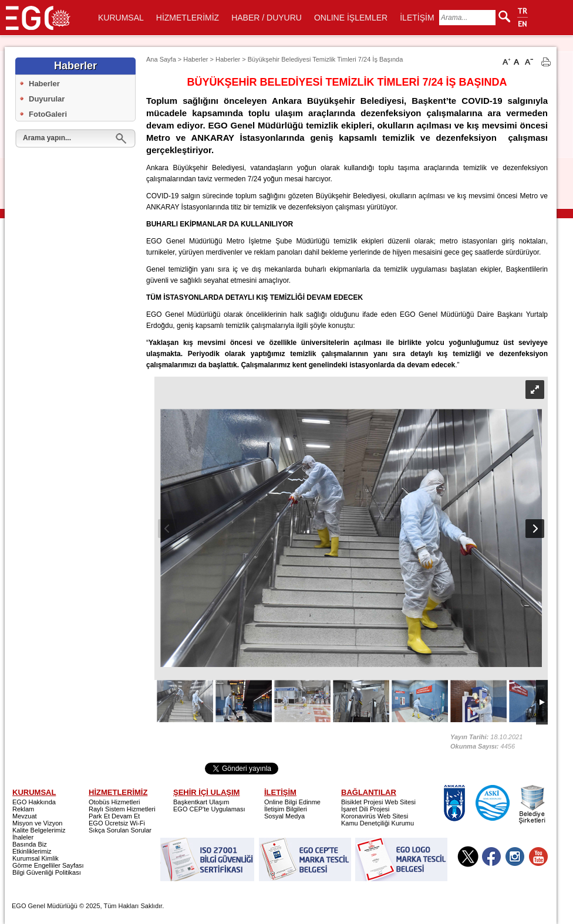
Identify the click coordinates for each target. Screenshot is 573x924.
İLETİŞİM (417, 18)
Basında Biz (30, 844)
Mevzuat (25, 816)
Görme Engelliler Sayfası (48, 865)
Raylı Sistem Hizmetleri (122, 809)
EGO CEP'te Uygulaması (209, 809)
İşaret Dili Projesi (365, 809)
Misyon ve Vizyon (37, 823)
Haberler (44, 84)
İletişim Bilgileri (286, 809)
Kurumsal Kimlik (36, 858)
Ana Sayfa (161, 59)
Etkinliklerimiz (32, 851)
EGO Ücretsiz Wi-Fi (117, 823)
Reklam (23, 809)
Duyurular (47, 99)
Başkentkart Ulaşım (201, 802)
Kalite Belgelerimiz (39, 830)
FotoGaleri (48, 114)
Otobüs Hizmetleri (114, 802)
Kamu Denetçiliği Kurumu (377, 823)
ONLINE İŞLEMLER (351, 18)
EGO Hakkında (34, 802)
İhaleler (23, 837)
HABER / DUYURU (267, 18)
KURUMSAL (121, 18)
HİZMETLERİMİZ (188, 18)
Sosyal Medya (284, 816)
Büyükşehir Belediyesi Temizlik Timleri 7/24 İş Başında (326, 59)
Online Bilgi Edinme (292, 802)
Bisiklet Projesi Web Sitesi (378, 802)
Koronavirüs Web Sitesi (375, 816)
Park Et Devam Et (114, 816)
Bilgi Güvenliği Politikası (47, 872)
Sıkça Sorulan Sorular (120, 830)
